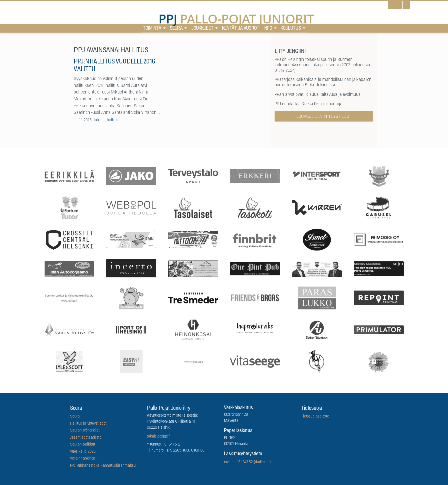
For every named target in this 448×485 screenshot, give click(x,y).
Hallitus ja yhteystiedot (88, 424)
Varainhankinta (83, 459)
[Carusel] (379, 207)
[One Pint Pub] (255, 268)
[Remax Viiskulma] (317, 268)
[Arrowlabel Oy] (131, 297)
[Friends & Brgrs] (255, 297)
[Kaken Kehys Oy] (69, 329)
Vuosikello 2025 (83, 452)
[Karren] (317, 207)
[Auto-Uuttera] (317, 329)
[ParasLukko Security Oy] (317, 297)
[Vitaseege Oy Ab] (255, 361)
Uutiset (98, 120)
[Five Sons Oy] (317, 239)
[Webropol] (131, 207)
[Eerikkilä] (69, 175)
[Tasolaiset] (193, 207)
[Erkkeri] (255, 175)
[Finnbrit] (255, 239)
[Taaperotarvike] (255, 329)
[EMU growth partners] (131, 239)
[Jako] (131, 175)
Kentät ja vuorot (241, 29)
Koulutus (291, 29)
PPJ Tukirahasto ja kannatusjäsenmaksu (103, 466)
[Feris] (193, 239)
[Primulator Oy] (379, 329)
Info (268, 29)
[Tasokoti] (255, 207)
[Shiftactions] (379, 268)
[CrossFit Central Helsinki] (69, 239)
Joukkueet (202, 29)
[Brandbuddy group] (379, 361)
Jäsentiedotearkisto (86, 438)
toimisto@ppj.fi (159, 437)
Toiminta (152, 29)
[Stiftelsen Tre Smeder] (193, 297)
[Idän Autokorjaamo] (69, 268)
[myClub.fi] (379, 176)
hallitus (113, 120)
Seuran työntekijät (85, 431)
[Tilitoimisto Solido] (193, 361)
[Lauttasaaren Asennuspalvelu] (317, 361)
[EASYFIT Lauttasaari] (131, 361)
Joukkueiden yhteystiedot (324, 117)
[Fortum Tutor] (69, 207)
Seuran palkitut (83, 445)
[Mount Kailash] (193, 268)
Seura (176, 29)
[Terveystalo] (193, 176)
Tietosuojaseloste (315, 417)
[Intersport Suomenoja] (317, 175)
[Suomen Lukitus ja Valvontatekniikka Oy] (69, 297)
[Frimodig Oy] (379, 239)
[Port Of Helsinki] (131, 329)
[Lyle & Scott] (69, 361)
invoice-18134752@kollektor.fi (248, 462)
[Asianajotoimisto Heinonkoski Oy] (193, 329)
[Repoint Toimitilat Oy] (379, 298)
